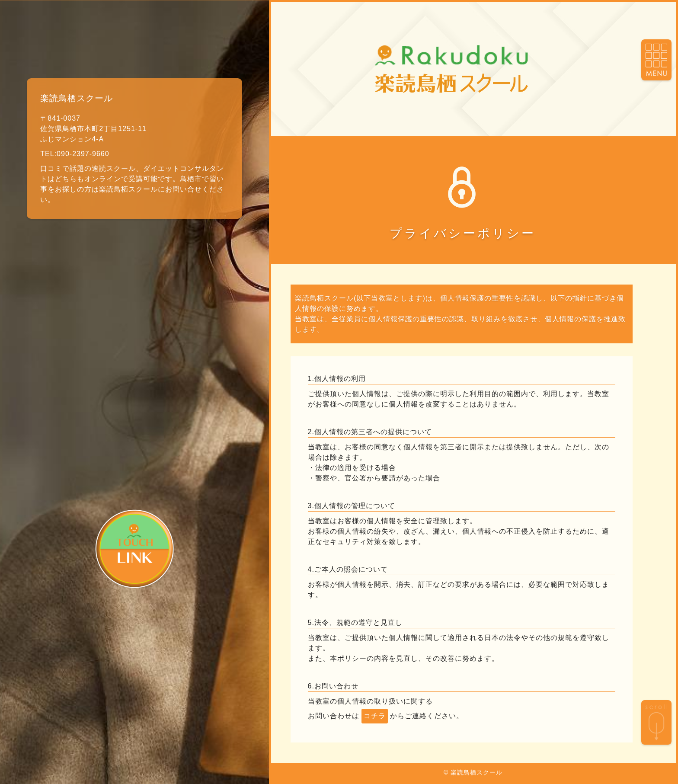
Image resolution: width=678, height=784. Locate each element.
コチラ (375, 716)
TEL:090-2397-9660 (75, 154)
